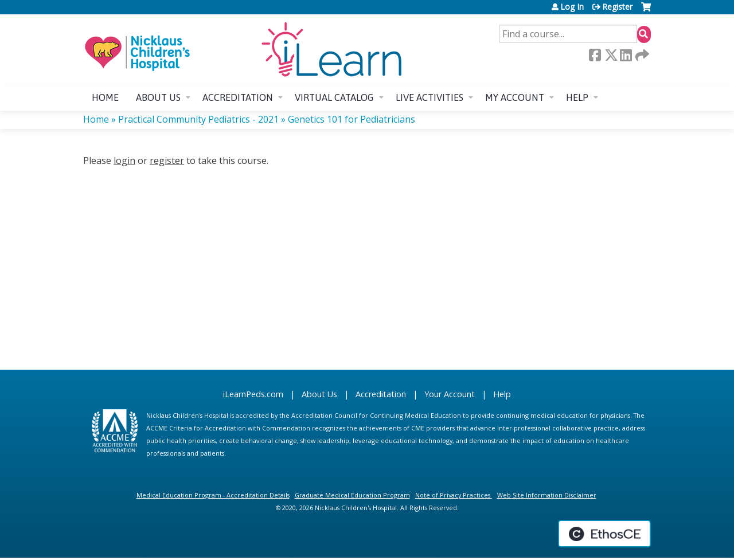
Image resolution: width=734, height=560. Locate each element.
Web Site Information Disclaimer (547, 495)
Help (577, 97)
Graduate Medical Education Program (352, 495)
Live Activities (430, 97)
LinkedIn (626, 55)
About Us (319, 394)
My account (515, 97)
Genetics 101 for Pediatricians (352, 119)
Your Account (450, 394)
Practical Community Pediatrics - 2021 (198, 119)
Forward (641, 55)
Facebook (595, 55)
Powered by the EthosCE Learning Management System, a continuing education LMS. (604, 534)
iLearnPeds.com (253, 394)
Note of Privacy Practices (453, 495)
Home (105, 97)
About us (158, 97)
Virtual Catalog (334, 97)
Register (617, 7)
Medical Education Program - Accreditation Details (213, 495)
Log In (572, 7)
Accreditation (238, 97)
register (167, 160)
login (124, 160)
